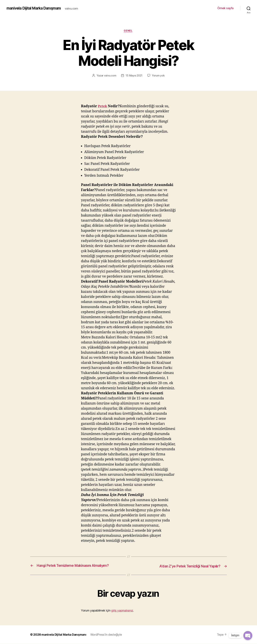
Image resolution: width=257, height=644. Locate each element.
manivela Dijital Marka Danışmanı (35, 8)
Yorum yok (159, 76)
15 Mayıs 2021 (134, 76)
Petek (103, 107)
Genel (129, 31)
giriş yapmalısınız (122, 611)
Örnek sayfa (225, 8)
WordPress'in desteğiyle (108, 635)
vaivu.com (110, 76)
